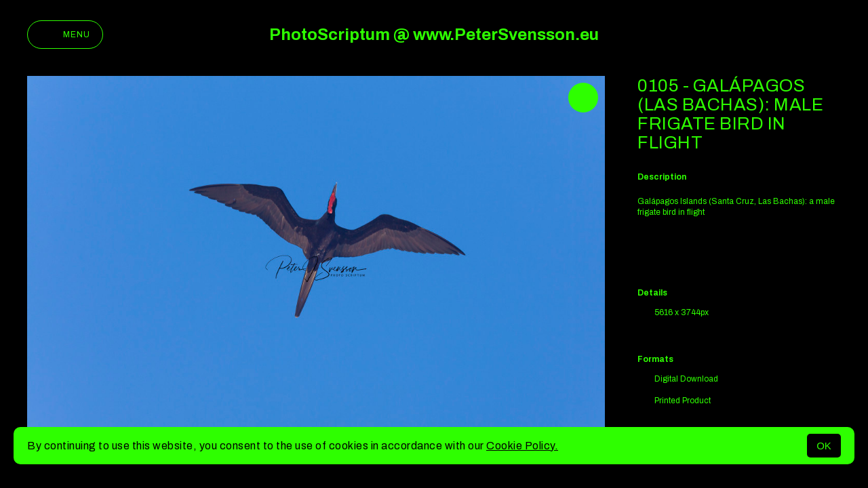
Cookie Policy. (522, 446)
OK (824, 446)
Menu (65, 35)
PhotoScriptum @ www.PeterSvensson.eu (434, 35)
